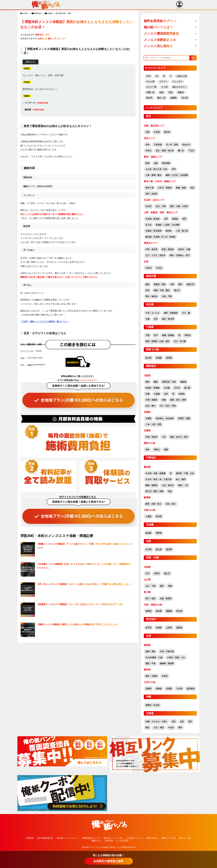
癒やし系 (52, 39)
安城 (170, 491)
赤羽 (174, 169)
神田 (184, 219)
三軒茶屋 (158, 145)
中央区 (171, 728)
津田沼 (188, 335)
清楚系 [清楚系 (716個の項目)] (181, 92)
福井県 (169, 549)
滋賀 (166, 449)
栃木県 (148, 358)
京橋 (147, 394)
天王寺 (177, 388)
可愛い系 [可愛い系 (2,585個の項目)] (150, 92)
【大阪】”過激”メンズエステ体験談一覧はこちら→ (45, 322)
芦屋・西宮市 (151, 437)
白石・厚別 (159, 728)
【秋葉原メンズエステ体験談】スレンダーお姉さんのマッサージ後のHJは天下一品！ (80, 604)
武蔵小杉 (190, 284)
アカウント (179, 5)
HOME (25, 13)
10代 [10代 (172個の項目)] (148, 76)
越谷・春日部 (168, 319)
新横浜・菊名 (160, 284)
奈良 (147, 449)
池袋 (156, 163)
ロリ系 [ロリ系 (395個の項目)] (164, 87)
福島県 (179, 628)
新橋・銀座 (181, 188)
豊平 (180, 728)
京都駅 (148, 418)
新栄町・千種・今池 (185, 473)
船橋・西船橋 (168, 335)
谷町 (166, 394)
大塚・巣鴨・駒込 (153, 175)
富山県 (159, 549)
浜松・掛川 (171, 504)
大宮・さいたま (152, 313)
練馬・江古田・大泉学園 (177, 175)
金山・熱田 (181, 479)
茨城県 (159, 358)
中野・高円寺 (151, 249)
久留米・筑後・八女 (176, 657)
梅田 (147, 382)
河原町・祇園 (184, 418)
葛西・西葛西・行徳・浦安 (157, 341)
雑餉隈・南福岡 (167, 663)
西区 (174, 722)
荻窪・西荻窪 (168, 249)
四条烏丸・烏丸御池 (165, 418)
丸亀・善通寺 (166, 599)
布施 (164, 400)
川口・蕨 (186, 313)
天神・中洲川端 (167, 651)
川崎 (172, 284)
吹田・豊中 (150, 406)
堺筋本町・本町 (65, 13)
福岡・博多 (150, 651)
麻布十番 (149, 188)
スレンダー (62, 39)
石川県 (148, 549)
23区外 (159, 268)
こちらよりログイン (89, 380)
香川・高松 (150, 599)
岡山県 (179, 611)
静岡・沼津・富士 (153, 504)
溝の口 (177, 290)
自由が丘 (186, 145)
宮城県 (159, 628)
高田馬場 (166, 163)
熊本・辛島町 (151, 676)
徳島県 (148, 611)
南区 (147, 728)
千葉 (147, 335)
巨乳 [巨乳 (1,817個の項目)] (171, 92)
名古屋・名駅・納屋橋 (155, 473)
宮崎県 (148, 689)
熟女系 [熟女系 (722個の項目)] (149, 98)
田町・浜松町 (151, 194)
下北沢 (191, 151)
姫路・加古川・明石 (179, 437)
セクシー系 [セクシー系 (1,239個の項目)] (151, 87)
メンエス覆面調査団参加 (161, 33)
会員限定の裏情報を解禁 (108, 861)
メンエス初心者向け (158, 46)
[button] (193, 58)
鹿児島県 (190, 689)
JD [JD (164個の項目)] (157, 76)
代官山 (148, 151)
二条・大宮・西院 (153, 424)
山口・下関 (150, 586)
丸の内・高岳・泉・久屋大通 (158, 479)
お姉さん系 (42, 39)
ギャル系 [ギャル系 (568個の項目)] (150, 82)
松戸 (156, 335)
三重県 (148, 516)
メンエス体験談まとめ (160, 40)
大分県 (179, 689)
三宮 (164, 437)
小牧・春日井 (168, 485)
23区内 (149, 268)
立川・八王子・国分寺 (155, 255)
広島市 (157, 573)
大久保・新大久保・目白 (156, 169)
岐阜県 (159, 516)
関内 (180, 284)
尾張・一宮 (183, 485)
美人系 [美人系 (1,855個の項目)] (185, 98)
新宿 (147, 163)
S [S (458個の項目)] (171, 76)
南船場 (183, 382)
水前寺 (165, 676)
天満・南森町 (151, 400)
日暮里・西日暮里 (153, 231)
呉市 (147, 573)
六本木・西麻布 (165, 188)
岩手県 (148, 628)
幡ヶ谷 (181, 151)
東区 (190, 722)
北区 (182, 722)
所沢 (156, 319)
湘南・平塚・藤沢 (162, 290)
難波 (156, 382)
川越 (147, 319)
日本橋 (167, 388)
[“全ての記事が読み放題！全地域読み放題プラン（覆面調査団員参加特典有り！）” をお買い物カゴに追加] (78, 397)
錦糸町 (169, 231)
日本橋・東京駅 (152, 219)
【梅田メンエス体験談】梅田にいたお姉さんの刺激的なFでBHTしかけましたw (77, 624)
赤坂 (192, 188)
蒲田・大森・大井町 (179, 206)
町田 (147, 290)
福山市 (167, 573)
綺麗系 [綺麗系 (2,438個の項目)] (174, 98)
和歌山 (157, 449)
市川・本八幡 (180, 341)
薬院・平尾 (150, 663)
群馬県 (169, 358)
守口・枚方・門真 (168, 406)
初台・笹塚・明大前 (165, 151)
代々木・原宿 (172, 145)
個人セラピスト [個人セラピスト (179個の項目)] (180, 87)
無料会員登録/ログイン (160, 21)
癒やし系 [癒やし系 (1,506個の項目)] (161, 98)
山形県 (169, 628)
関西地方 (38, 13)
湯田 (162, 586)
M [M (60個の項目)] (164, 76)
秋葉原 (175, 219)
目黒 (147, 132)
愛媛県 (169, 611)
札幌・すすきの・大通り (156, 722)
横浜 (147, 284)
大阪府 (50, 13)
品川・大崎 (161, 206)
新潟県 (148, 533)
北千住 (148, 225)
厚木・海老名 (151, 296)
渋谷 (147, 145)
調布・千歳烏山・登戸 (180, 255)
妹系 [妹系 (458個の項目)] (161, 92)
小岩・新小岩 (182, 231)
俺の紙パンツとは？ (158, 27)
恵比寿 (167, 132)
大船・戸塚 (167, 296)
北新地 (182, 394)
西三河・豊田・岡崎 (154, 491)
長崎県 (159, 689)
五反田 (148, 206)
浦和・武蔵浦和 (171, 313)
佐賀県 (169, 689)
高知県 (159, 611)
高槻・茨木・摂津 (178, 400)
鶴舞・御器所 (151, 485)
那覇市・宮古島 (152, 705)
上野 (166, 219)
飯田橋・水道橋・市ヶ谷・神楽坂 (160, 237)
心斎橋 (157, 394)
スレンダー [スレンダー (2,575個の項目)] (178, 82)
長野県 (159, 533)
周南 (170, 586)
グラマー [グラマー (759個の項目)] (163, 82)
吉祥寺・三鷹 (184, 249)
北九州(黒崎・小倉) (154, 657)
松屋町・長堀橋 (152, 388)
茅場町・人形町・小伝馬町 (168, 225)
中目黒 (157, 132)
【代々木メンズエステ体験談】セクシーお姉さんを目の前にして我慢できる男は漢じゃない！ (84, 584)
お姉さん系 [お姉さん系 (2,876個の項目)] (182, 76)
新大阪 (187, 388)
